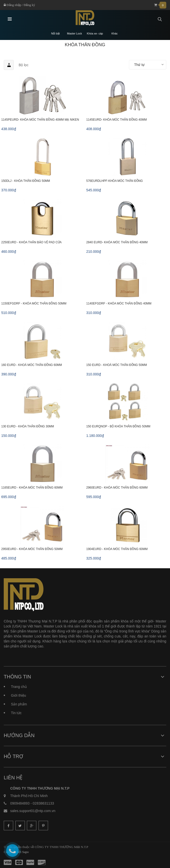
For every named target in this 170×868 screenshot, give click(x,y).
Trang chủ (19, 687)
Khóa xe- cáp (95, 34)
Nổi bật (55, 34)
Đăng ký (29, 5)
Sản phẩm (19, 704)
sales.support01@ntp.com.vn (33, 811)
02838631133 (43, 803)
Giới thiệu (19, 695)
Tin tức (16, 713)
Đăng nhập (12, 5)
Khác (115, 34)
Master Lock (74, 34)
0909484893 (20, 803)
